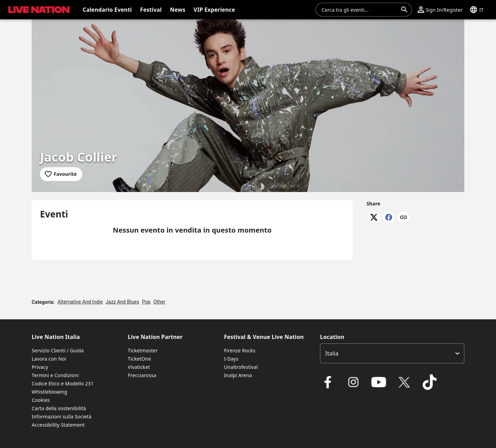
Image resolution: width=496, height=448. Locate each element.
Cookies (41, 400)
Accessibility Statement (58, 425)
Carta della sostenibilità (59, 408)
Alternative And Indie (80, 302)
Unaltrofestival (241, 367)
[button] (440, 10)
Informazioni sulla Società (61, 417)
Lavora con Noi (49, 359)
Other (159, 302)
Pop (146, 302)
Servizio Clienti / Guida (58, 350)
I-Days (231, 359)
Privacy (40, 367)
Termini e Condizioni (55, 375)
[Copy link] (404, 218)
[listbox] (392, 353)
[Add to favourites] (61, 174)
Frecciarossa (142, 375)
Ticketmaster (143, 350)
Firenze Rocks (240, 350)
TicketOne (139, 359)
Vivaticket (139, 367)
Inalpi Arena (238, 375)
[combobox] (360, 10)
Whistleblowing (49, 392)
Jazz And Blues (123, 302)
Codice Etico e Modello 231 (63, 383)
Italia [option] (332, 353)
